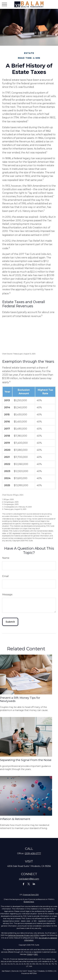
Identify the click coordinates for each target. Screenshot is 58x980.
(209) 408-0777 (33, 853)
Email (5, 576)
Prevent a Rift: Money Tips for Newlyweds (20, 699)
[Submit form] (10, 622)
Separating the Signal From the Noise (26, 760)
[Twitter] (29, 884)
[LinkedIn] (34, 884)
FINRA (30, 954)
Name (6, 558)
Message (7, 595)
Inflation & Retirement (15, 819)
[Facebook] (24, 884)
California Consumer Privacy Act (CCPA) (23, 935)
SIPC (36, 954)
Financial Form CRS (31, 895)
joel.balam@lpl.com (29, 879)
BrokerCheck (29, 902)
